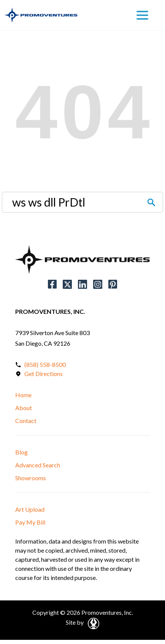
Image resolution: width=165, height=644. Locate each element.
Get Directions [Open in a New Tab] (44, 374)
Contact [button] (26, 421)
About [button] (24, 408)
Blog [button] (21, 452)
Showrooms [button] (31, 478)
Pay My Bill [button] (30, 522)
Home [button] (23, 395)
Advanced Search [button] (38, 465)
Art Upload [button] (30, 509)
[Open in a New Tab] (92, 622)
